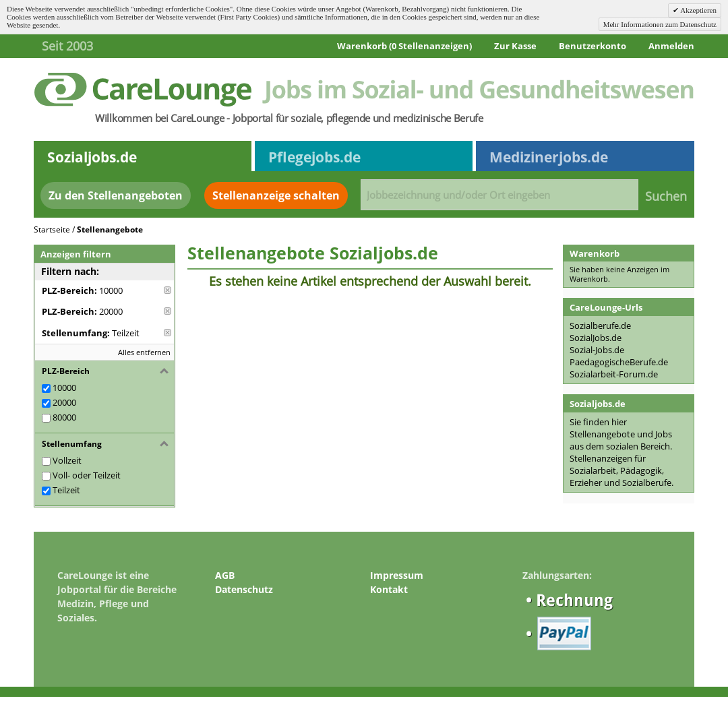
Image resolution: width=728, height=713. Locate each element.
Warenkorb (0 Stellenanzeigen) (404, 46)
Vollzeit (67, 460)
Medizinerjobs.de (549, 157)
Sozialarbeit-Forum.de (614, 374)
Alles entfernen (144, 352)
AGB (225, 575)
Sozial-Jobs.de (597, 350)
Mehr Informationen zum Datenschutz (660, 24)
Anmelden (671, 46)
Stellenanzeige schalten (276, 195)
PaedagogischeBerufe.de (619, 362)
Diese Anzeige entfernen (168, 290)
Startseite (52, 229)
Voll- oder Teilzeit (87, 475)
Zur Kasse (515, 46)
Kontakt (389, 589)
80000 (64, 417)
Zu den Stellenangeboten (116, 195)
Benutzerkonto (593, 46)
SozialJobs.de (596, 338)
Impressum (397, 575)
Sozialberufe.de (600, 325)
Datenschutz (244, 589)
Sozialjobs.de (92, 157)
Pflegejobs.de (314, 157)
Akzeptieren (698, 10)
